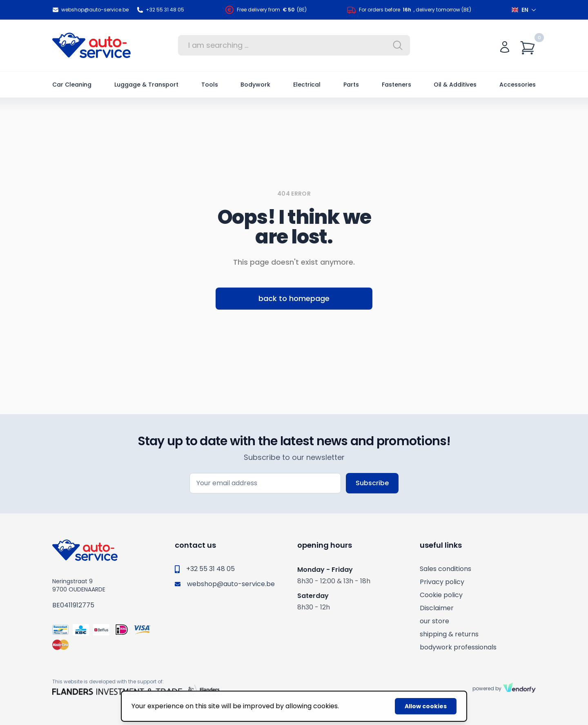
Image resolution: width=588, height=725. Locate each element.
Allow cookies (426, 706)
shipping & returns (449, 634)
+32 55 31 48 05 (160, 10)
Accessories (518, 85)
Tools (210, 85)
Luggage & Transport (146, 85)
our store (434, 621)
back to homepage (294, 298)
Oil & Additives (455, 85)
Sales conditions (445, 569)
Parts (351, 85)
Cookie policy (441, 595)
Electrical (307, 85)
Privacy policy (442, 582)
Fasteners (396, 85)
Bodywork (255, 85)
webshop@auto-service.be (90, 10)
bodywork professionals (458, 647)
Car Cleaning (72, 85)
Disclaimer (437, 608)
